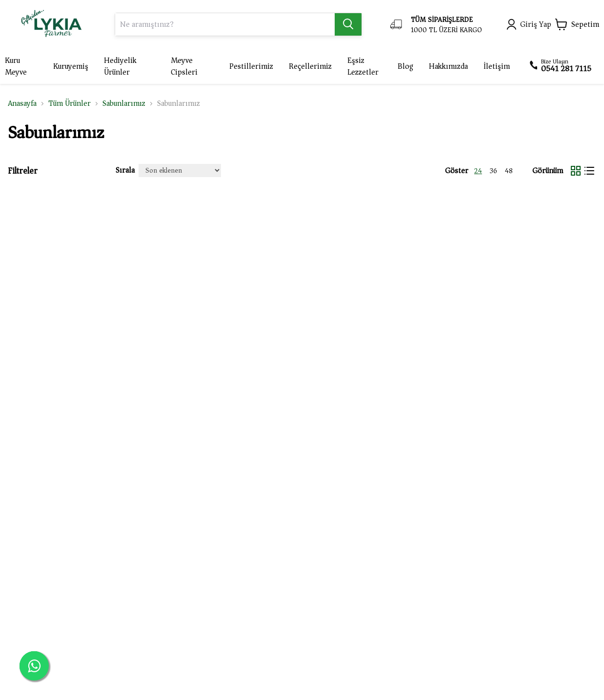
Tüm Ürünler (70, 103)
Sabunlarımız (124, 103)
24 (478, 171)
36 (493, 171)
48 (509, 171)
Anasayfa (22, 103)
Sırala (125, 170)
